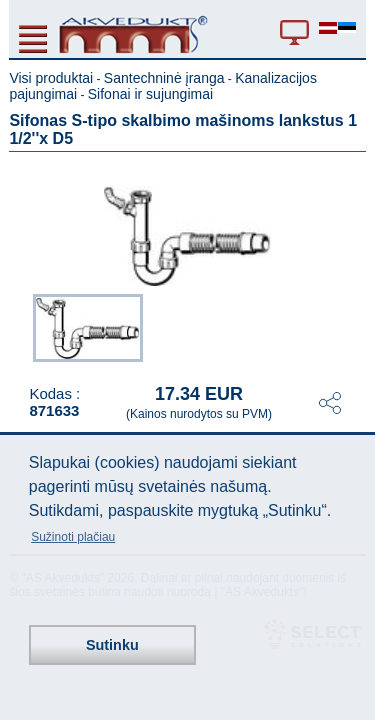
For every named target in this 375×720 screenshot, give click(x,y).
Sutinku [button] (112, 645)
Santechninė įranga (164, 78)
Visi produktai (51, 78)
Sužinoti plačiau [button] (73, 537)
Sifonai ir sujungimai (150, 94)
